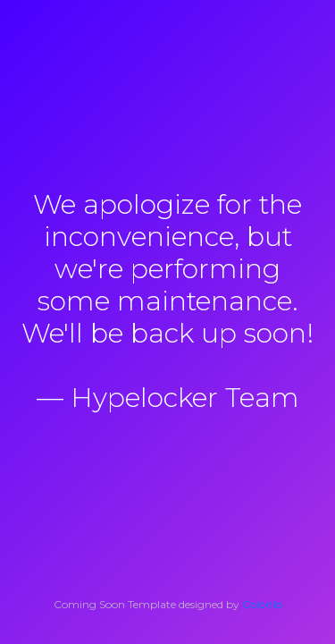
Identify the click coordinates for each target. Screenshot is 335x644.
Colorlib (262, 604)
